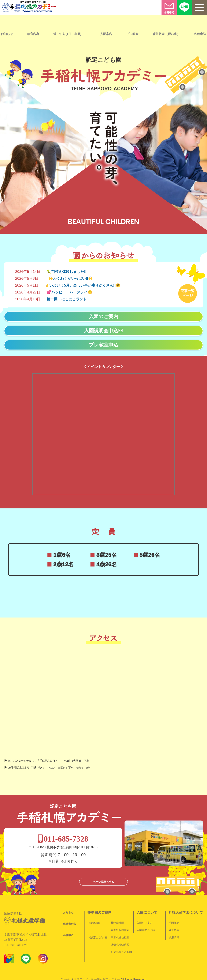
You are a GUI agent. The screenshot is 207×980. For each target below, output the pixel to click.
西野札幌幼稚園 (120, 913)
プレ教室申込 (103, 343)
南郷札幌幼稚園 (120, 920)
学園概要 (174, 906)
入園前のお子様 (146, 913)
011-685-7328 (104, 822)
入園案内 (106, 34)
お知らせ (68, 895)
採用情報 (174, 920)
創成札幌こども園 (121, 935)
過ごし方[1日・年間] (67, 34)
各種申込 (68, 918)
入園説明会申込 (104, 329)
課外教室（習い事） (166, 34)
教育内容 (33, 34)
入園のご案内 (103, 315)
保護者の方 (70, 907)
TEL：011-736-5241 (16, 923)
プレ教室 (132, 34)
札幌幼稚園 (117, 906)
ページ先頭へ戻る (103, 865)
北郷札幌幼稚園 (120, 927)
